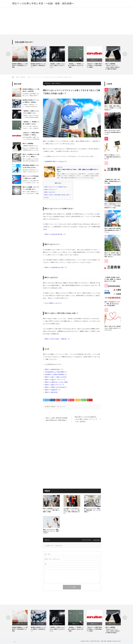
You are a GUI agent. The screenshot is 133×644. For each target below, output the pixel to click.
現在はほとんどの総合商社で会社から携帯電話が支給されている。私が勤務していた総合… (31, 150)
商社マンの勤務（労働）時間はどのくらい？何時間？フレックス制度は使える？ (113, 108)
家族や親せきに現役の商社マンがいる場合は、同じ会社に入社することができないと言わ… (31, 172)
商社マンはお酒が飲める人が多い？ (56, 267)
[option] (22, 57)
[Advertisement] (66, 21)
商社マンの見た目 (56, 83)
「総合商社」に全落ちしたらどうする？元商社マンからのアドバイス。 (57, 66)
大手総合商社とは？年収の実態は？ (56, 372)
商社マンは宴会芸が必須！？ (54, 370)
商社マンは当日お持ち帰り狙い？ (55, 234)
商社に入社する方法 (39, 60)
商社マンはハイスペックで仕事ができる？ (56, 187)
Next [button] (125, 54)
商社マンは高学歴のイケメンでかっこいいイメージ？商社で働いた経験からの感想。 (51, 510)
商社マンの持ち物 (113, 60)
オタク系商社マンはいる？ (53, 303)
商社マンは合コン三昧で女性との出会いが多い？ (58, 195)
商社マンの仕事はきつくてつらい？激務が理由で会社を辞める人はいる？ (113, 157)
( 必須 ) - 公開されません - (52, 559)
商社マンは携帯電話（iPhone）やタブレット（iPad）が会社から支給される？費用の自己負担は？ (113, 66)
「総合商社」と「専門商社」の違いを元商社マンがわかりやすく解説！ (76, 66)
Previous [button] (8, 54)
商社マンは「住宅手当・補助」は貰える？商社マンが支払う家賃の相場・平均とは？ (113, 255)
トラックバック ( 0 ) (86, 540)
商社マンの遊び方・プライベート (55, 380)
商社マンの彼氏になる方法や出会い (56, 387)
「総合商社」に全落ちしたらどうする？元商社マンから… (31, 112)
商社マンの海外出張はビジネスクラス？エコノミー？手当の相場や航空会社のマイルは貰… (113, 206)
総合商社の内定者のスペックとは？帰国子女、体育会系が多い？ (38, 66)
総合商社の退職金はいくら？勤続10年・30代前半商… (31, 90)
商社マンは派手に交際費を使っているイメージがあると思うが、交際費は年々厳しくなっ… (31, 194)
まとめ (47, 197)
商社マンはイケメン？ (51, 190)
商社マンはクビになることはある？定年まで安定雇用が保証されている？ (113, 132)
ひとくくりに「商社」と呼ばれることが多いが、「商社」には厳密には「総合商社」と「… (31, 128)
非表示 (59, 183)
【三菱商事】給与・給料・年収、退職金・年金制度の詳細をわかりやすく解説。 (113, 181)
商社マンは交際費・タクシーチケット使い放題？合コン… (31, 188)
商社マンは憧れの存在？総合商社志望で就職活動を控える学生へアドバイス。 (113, 230)
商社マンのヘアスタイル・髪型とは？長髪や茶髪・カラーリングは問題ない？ (92, 510)
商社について (76, 60)
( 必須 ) (47, 554)
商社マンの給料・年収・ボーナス (20, 61)
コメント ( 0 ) (96, 540)
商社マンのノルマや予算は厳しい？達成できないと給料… (31, 177)
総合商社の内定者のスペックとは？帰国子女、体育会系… (31, 101)
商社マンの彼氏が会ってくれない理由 (56, 382)
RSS (14, 642)
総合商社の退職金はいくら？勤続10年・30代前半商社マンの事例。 (20, 66)
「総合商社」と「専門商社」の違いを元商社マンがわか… (31, 123)
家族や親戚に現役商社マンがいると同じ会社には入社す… (31, 166)
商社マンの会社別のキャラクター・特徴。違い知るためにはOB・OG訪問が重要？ (112, 304)
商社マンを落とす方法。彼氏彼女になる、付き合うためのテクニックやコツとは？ (113, 328)
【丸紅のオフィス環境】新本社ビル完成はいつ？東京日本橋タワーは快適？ (94, 66)
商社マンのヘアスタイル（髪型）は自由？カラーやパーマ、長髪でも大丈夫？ (51, 531)
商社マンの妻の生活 (51, 392)
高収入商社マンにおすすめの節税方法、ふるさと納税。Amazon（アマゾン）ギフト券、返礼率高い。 (86, 419)
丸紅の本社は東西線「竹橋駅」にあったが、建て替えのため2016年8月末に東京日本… (31, 139)
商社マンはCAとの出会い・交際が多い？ (57, 339)
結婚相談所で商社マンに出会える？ (56, 161)
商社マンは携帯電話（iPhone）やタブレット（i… (31, 145)
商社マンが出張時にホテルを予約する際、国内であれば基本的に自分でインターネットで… (31, 161)
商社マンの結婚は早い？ (52, 390)
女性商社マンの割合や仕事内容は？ (56, 375)
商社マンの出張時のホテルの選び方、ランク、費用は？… (31, 156)
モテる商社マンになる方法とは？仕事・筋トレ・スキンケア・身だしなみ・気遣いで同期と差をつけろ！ (72, 511)
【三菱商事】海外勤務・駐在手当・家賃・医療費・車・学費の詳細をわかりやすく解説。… (113, 279)
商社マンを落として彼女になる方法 (56, 377)
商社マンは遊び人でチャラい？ (54, 385)
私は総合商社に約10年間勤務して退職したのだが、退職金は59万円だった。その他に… (31, 96)
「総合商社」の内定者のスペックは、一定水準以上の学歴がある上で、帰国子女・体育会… (30, 107)
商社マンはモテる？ (50, 192)
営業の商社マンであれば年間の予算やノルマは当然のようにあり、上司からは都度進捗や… (31, 183)
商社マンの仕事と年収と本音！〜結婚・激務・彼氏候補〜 (43, 3)
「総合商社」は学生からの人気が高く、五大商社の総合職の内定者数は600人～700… (31, 117)
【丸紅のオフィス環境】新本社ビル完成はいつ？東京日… (31, 134)
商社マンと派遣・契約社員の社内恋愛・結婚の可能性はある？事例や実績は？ (57, 419)
